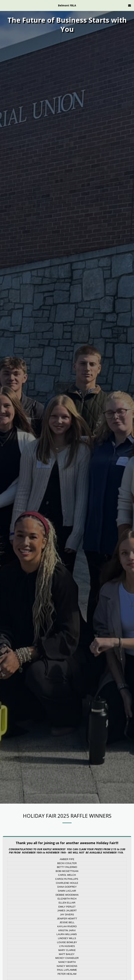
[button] (4, 5)
